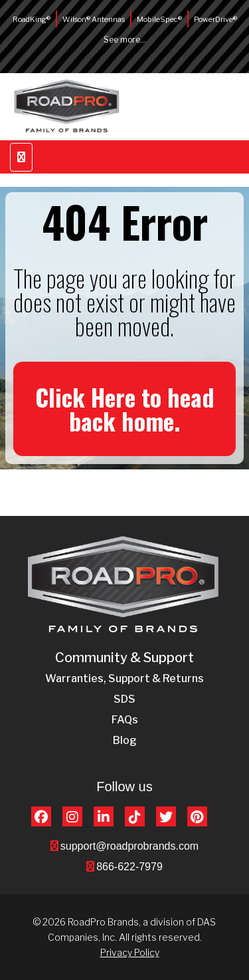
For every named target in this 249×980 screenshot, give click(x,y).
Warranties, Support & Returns (124, 678)
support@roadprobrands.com (129, 846)
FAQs (125, 720)
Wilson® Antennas (94, 19)
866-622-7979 (129, 867)
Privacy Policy (130, 952)
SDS (124, 699)
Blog (125, 740)
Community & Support (124, 658)
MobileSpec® (159, 19)
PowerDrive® (215, 19)
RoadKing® (32, 19)
